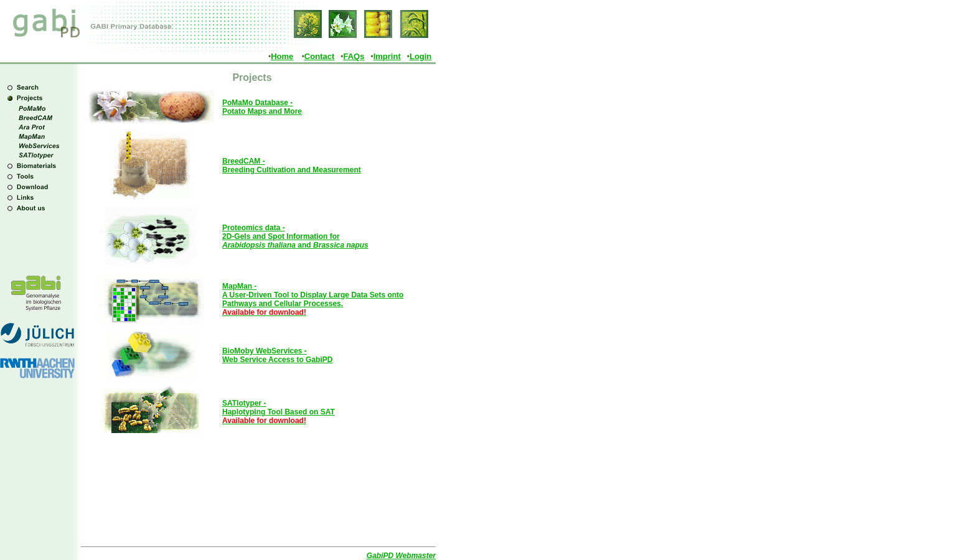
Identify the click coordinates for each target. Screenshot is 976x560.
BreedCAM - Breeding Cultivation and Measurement (292, 166)
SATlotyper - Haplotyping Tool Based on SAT (279, 412)
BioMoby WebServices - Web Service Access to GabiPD (277, 355)
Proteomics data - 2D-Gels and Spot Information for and (295, 236)
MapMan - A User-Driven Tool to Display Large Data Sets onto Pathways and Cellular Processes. (313, 299)
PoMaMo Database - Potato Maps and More (262, 107)
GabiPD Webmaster (401, 556)
